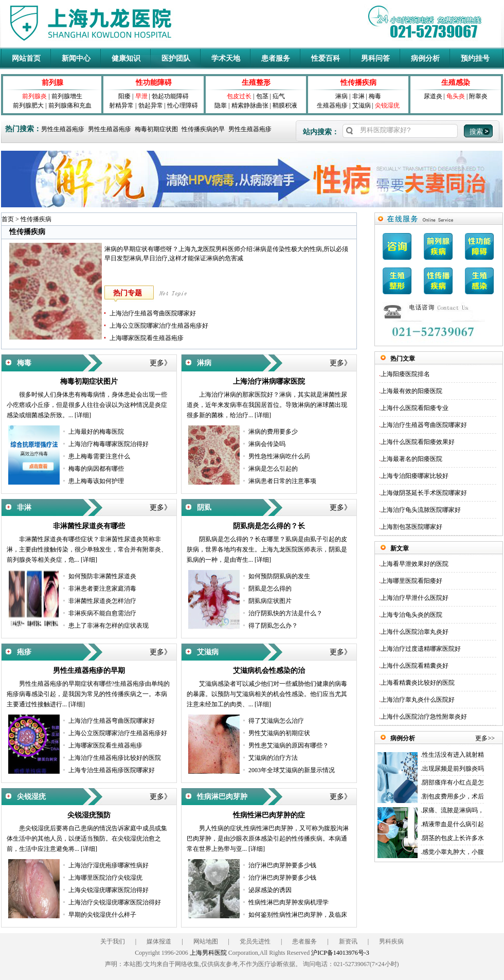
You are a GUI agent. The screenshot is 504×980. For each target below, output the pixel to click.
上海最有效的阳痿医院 (411, 391)
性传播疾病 (358, 83)
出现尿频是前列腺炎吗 (453, 769)
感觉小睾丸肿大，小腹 (453, 852)
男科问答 (375, 58)
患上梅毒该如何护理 (96, 481)
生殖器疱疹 (332, 105)
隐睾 (221, 105)
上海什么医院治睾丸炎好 (415, 632)
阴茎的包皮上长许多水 (453, 838)
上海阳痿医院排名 (405, 374)
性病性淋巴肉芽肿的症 (269, 815)
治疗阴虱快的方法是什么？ (285, 613)
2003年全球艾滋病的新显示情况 (292, 770)
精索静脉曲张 (250, 105)
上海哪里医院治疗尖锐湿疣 (105, 878)
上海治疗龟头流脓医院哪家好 (421, 510)
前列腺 (52, 83)
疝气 (279, 96)
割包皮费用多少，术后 (453, 796)
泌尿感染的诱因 (270, 890)
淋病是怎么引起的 (273, 469)
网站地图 (206, 941)
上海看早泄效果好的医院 (415, 564)
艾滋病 (362, 105)
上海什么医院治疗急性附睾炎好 (424, 717)
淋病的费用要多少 (273, 432)
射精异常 (121, 105)
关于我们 (113, 941)
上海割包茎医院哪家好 (411, 527)
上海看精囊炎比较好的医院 (418, 683)
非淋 (358, 96)
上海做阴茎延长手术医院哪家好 (424, 493)
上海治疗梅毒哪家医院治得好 (109, 444)
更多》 (160, 363)
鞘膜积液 (285, 105)
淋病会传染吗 (267, 444)
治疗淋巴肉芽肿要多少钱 (282, 865)
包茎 (262, 96)
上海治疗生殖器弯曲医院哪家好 (153, 313)
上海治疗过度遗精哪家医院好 (421, 649)
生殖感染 (456, 83)
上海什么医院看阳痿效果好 (418, 442)
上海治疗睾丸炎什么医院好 (418, 700)
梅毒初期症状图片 (89, 381)
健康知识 (126, 58)
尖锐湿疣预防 (89, 815)
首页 (8, 219)
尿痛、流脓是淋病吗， (453, 810)
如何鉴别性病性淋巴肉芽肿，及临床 (298, 915)
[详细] (83, 415)
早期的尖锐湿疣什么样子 (102, 915)
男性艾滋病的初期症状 (279, 733)
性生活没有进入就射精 (453, 755)
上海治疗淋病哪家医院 (269, 381)
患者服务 (276, 58)
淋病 (341, 96)
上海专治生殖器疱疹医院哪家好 (112, 770)
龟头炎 (456, 96)
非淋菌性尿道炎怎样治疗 (102, 601)
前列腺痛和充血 (70, 105)
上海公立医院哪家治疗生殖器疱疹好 (159, 326)
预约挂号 (475, 58)
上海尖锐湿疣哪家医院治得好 (109, 890)
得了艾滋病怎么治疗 (276, 721)
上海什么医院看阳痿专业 (415, 408)
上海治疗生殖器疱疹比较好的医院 (115, 758)
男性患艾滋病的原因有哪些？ (289, 745)
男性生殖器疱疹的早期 (89, 671)
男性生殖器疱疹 (63, 129)
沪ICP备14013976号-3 (340, 953)
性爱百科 (326, 58)
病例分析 (425, 58)
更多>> (485, 738)
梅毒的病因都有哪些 (96, 469)
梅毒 (375, 96)
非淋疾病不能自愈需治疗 (102, 613)
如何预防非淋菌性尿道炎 (102, 576)
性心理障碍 (183, 105)
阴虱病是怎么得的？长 (269, 526)
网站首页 (26, 58)
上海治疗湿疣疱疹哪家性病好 (109, 865)
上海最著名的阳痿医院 (411, 459)
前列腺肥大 (28, 105)
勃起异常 (151, 105)
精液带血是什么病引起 (453, 824)
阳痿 (124, 96)
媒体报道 (159, 941)
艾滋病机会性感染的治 (269, 671)
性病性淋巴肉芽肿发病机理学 (289, 902)
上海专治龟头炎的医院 (411, 615)
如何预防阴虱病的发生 (279, 576)
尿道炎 (433, 96)
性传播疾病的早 (203, 129)
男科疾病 (391, 941)
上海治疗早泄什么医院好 (415, 598)
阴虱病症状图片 (270, 601)
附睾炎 (478, 96)
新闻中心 (76, 58)
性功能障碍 (154, 83)
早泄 (141, 96)
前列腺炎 (34, 96)
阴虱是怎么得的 (270, 589)
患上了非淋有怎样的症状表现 (109, 626)
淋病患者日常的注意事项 (282, 481)
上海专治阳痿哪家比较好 (415, 476)
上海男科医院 (208, 953)
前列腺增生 (67, 96)
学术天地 (226, 58)
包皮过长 (239, 96)
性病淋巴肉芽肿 (222, 797)
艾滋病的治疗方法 (273, 758)
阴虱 (204, 507)
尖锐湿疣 (387, 105)
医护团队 (176, 58)
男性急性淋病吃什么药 (279, 456)
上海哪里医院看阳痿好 (411, 581)
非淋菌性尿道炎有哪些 (89, 526)
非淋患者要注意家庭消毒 (102, 589)
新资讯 (348, 941)
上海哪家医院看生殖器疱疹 (147, 338)
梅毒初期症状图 (156, 129)
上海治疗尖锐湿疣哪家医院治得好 (115, 902)
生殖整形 (256, 83)
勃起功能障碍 (170, 96)
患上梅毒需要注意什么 (99, 456)
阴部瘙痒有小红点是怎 (453, 782)
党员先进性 (255, 941)
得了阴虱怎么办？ (273, 626)
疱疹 (24, 652)
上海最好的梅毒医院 (96, 432)
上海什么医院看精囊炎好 (415, 666)
